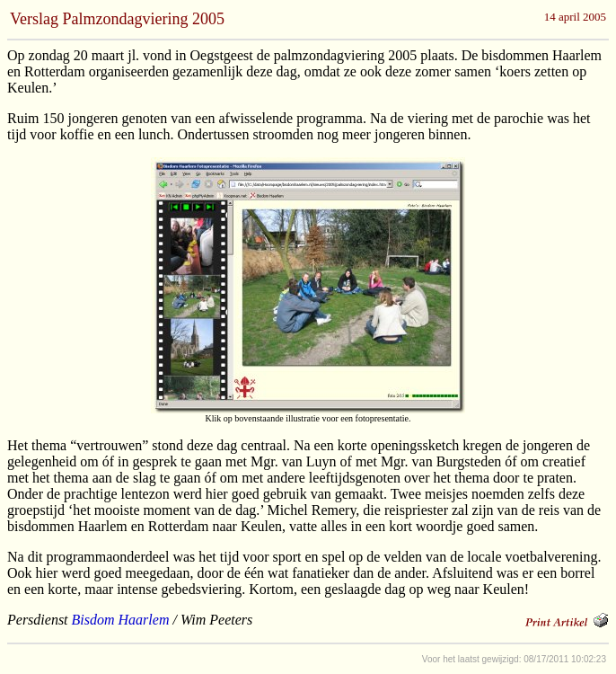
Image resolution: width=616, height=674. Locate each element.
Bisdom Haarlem (121, 620)
